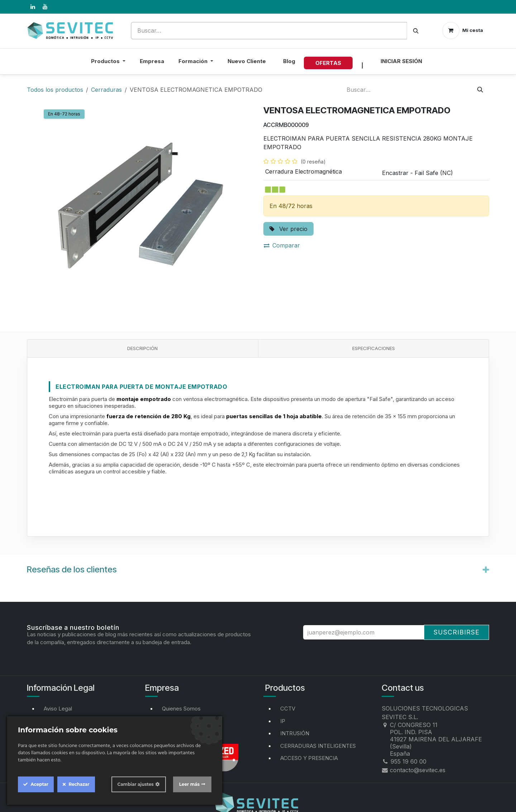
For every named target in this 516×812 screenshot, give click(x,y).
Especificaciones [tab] (374, 348)
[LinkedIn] (33, 7)
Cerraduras (106, 90)
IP (283, 721)
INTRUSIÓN (295, 733)
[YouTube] (45, 7)
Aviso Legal (58, 709)
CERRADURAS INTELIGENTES (318, 746)
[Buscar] (416, 31)
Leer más (189, 784)
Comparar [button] (282, 245)
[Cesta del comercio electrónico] (463, 30)
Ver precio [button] (288, 229)
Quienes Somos (181, 709)
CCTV (288, 709)
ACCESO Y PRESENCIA (309, 758)
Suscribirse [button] (457, 632)
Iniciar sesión (401, 61)
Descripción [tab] (142, 348)
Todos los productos (55, 90)
